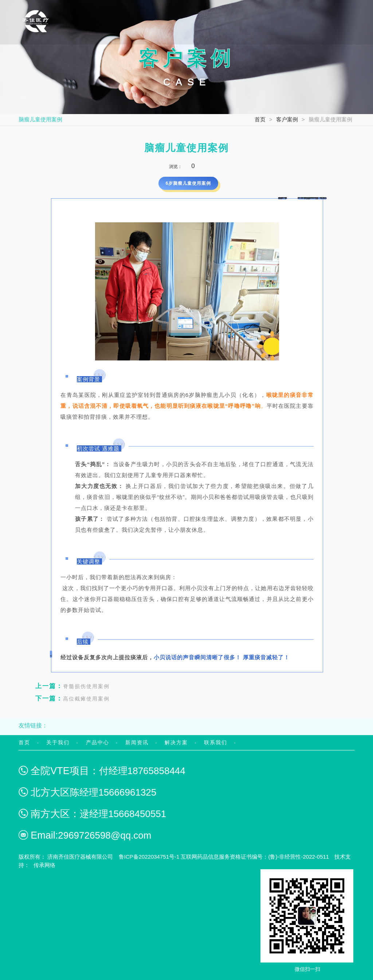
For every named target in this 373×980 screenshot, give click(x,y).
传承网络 (44, 865)
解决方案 (176, 742)
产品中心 (98, 742)
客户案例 (287, 119)
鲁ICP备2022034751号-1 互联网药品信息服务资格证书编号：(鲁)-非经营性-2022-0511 (224, 857)
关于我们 (58, 742)
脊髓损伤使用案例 (72, 686)
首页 (260, 119)
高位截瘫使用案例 (72, 698)
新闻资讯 (137, 742)
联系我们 (216, 742)
